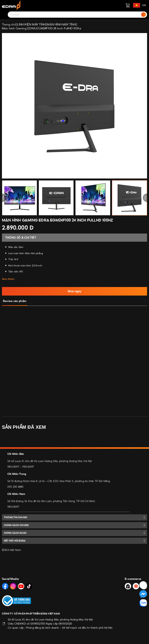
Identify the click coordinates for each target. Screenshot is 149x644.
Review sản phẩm (15, 301)
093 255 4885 (15, 487)
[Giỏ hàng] (128, 5)
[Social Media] (5, 586)
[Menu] (4, 15)
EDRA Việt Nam (12, 550)
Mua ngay (75, 291)
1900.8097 (13, 467)
